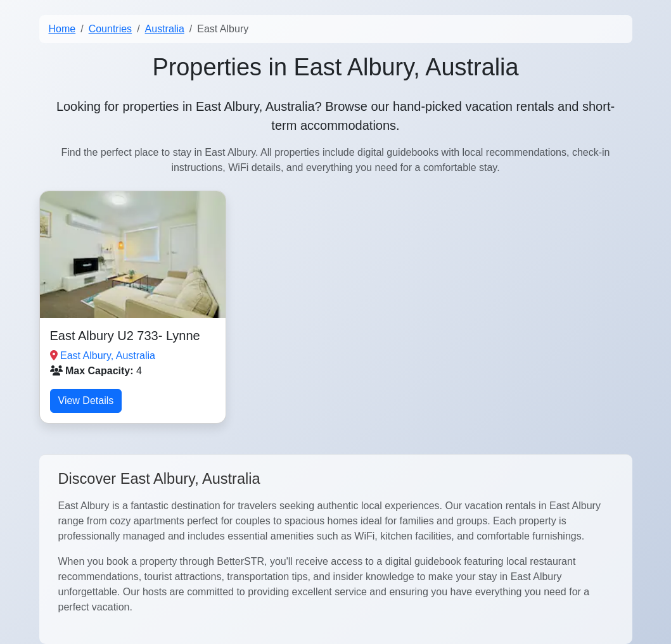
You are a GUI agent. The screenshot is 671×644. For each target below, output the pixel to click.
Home (62, 29)
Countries (110, 29)
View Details (86, 401)
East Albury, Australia (108, 356)
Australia (165, 29)
